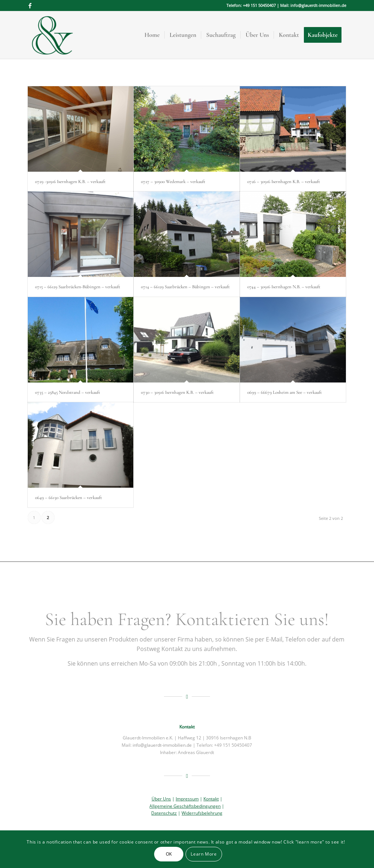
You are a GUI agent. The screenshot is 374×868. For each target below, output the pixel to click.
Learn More (204, 854)
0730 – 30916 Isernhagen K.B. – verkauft (177, 392)
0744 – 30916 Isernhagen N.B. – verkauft (284, 287)
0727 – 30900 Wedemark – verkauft (173, 182)
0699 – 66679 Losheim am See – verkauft (285, 392)
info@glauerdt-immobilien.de (162, 745)
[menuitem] (152, 35)
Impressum (187, 799)
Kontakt (211, 799)
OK (169, 854)
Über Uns (161, 799)
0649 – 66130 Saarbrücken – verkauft (68, 498)
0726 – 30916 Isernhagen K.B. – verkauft (284, 182)
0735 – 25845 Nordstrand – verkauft (68, 392)
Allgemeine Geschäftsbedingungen (185, 806)
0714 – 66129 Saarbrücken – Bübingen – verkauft (185, 287)
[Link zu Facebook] (30, 5)
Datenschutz (164, 813)
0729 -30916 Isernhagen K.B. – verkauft (70, 182)
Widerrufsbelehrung (202, 813)
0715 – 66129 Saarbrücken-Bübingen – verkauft (78, 287)
